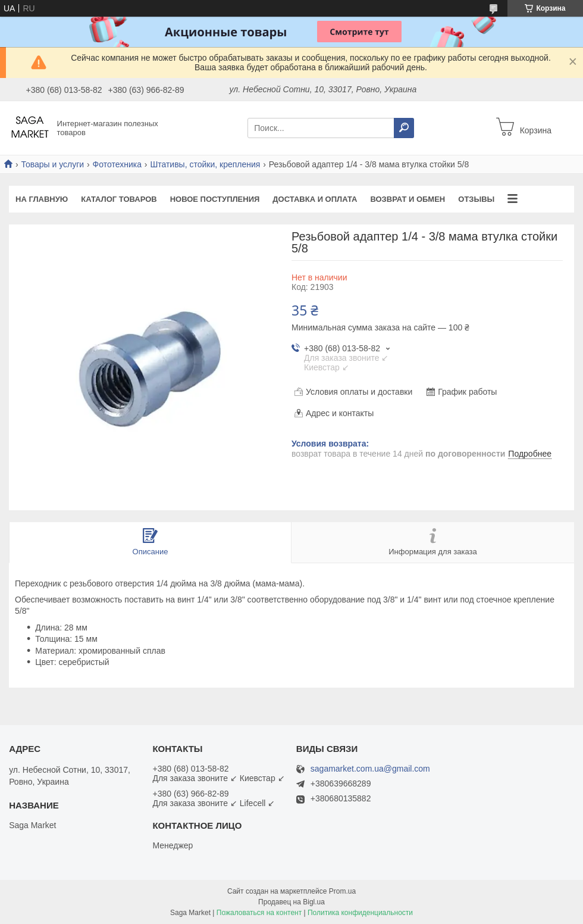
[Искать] (404, 128)
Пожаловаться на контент (259, 913)
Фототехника (117, 164)
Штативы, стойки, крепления (205, 164)
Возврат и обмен (408, 199)
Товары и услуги (52, 164)
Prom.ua (342, 891)
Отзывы (476, 199)
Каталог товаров (119, 199)
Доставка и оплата (315, 199)
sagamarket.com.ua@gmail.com (370, 769)
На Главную (42, 199)
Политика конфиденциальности (360, 913)
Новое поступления (215, 199)
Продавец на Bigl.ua (291, 902)
